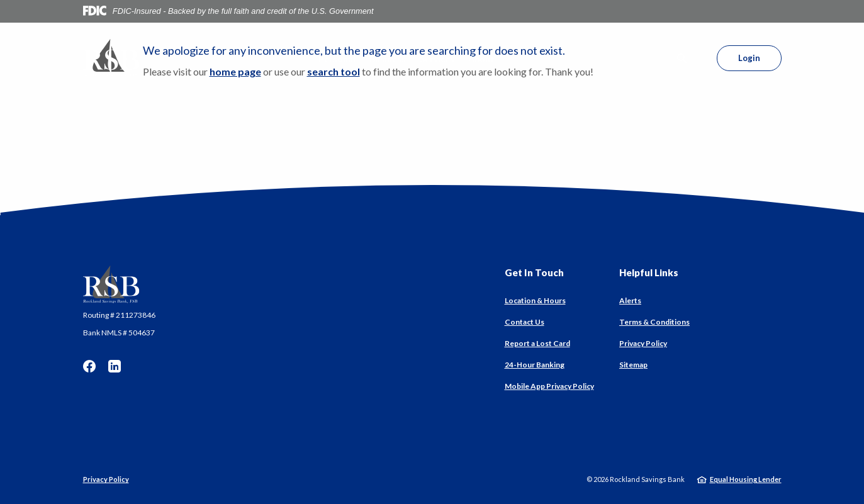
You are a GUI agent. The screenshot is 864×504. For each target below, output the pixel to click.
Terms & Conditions (654, 322)
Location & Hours (535, 300)
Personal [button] (337, 59)
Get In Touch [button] (534, 272)
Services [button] (437, 59)
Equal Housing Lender (746, 479)
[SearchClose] (682, 58)
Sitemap (633, 365)
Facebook (89, 366)
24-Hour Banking (535, 365)
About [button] (481, 59)
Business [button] (388, 59)
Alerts (630, 300)
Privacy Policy (643, 343)
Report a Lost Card (537, 343)
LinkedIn (115, 366)
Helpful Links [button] (649, 272)
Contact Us (525, 322)
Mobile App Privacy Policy (549, 386)
